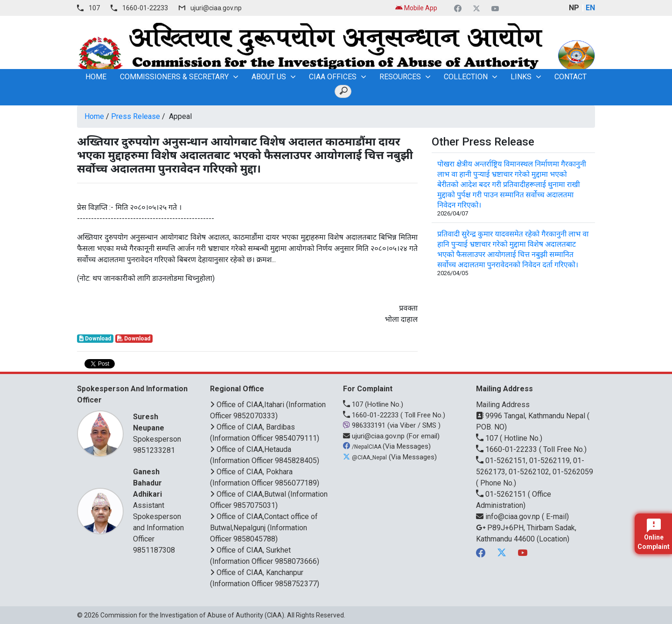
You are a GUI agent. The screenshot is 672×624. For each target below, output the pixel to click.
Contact (570, 77)
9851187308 (154, 550)
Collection (466, 77)
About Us (269, 77)
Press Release (136, 116)
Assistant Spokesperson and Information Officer (160, 505)
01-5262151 (502, 494)
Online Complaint (654, 534)
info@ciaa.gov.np (509, 517)
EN (590, 8)
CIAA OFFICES (333, 77)
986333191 (365, 425)
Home (94, 116)
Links (521, 77)
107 (94, 8)
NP (574, 8)
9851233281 (154, 450)
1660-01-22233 (145, 8)
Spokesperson (160, 427)
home (96, 77)
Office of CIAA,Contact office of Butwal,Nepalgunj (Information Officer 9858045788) (264, 528)
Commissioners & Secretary (174, 77)
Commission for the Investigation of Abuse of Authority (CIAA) (192, 615)
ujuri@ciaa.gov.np (216, 8)
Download (95, 339)
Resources (400, 77)
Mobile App (416, 8)
